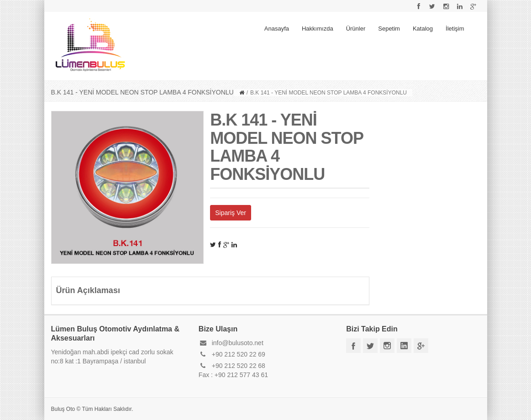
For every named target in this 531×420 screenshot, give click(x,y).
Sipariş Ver (231, 213)
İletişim (455, 29)
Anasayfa (277, 29)
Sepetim (389, 29)
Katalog (423, 29)
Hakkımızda (318, 29)
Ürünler (356, 29)
